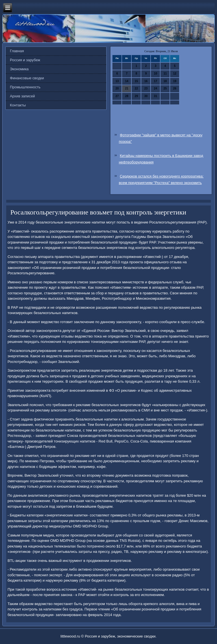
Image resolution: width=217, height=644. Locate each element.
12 (175, 74)
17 (156, 81)
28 (127, 96)
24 (156, 88)
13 (117, 81)
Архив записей (22, 96)
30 (146, 96)
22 (136, 88)
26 (175, 88)
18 (165, 81)
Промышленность (25, 87)
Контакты (18, 105)
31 (156, 96)
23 (146, 88)
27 (117, 96)
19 (175, 81)
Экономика (19, 69)
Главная (17, 51)
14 (127, 81)
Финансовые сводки (27, 78)
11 (165, 74)
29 (136, 96)
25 (165, 88)
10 (156, 74)
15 (136, 81)
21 (127, 88)
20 (117, 88)
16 (146, 81)
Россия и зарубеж (25, 60)
